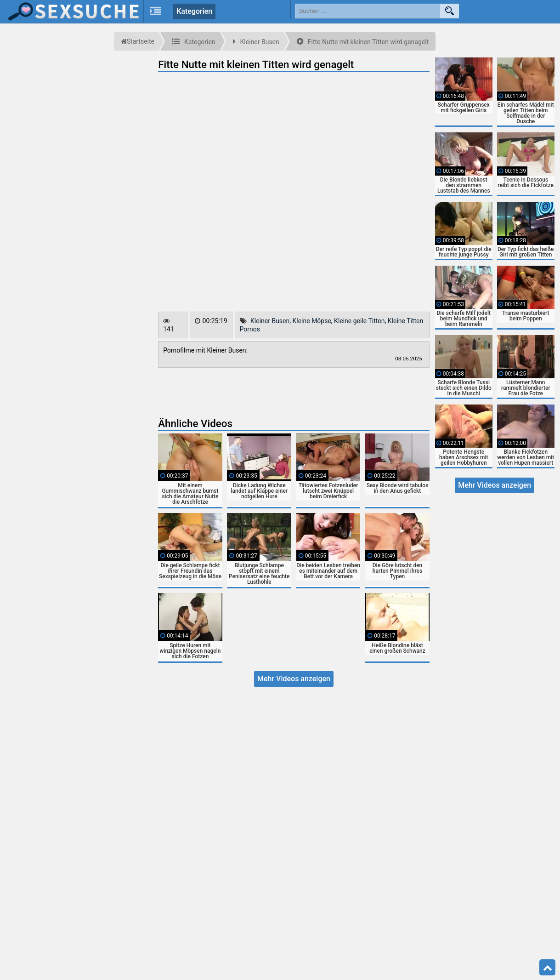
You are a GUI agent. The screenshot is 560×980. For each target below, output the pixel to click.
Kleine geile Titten (359, 321)
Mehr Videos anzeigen (294, 679)
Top (548, 968)
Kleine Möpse (311, 321)
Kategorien (194, 11)
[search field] (368, 11)
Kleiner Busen (270, 321)
